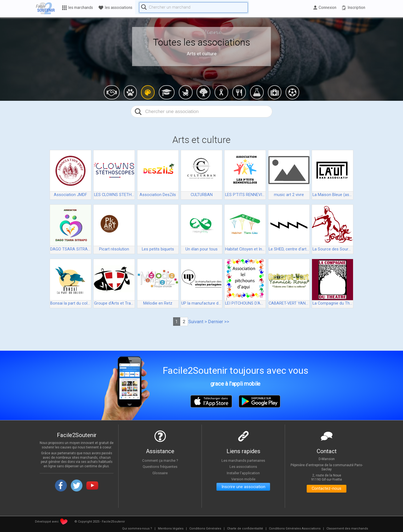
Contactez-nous (327, 489)
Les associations (243, 467)
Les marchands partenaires (243, 460)
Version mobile (243, 479)
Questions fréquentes (160, 467)
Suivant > (198, 322)
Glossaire (160, 473)
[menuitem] (137, 529)
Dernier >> (219, 322)
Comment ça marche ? (160, 460)
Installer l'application (243, 473)
